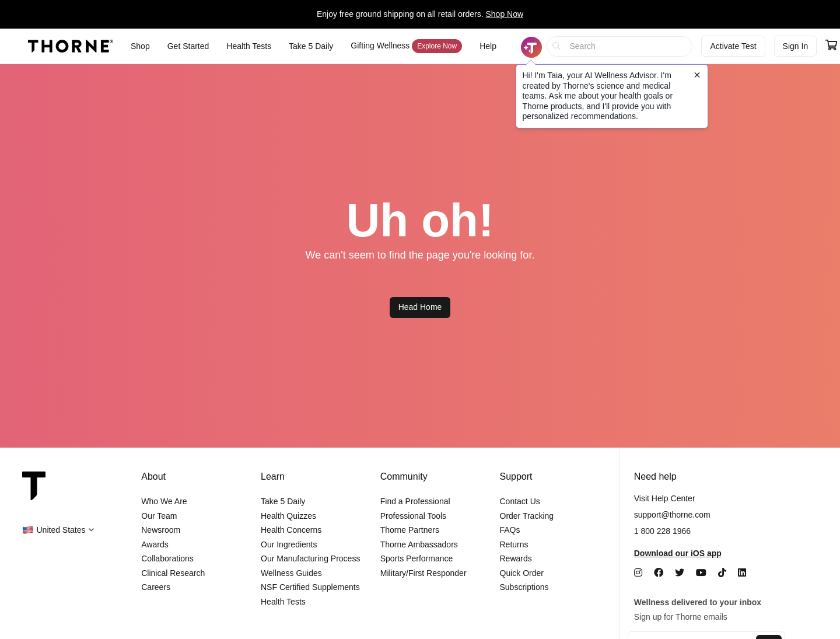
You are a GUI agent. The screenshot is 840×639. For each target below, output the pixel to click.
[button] (58, 530)
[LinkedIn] (742, 573)
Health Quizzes (288, 516)
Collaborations (167, 558)
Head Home (420, 307)
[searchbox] (620, 46)
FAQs (510, 530)
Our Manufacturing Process (310, 558)
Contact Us (520, 501)
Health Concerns (291, 530)
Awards (155, 544)
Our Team (159, 516)
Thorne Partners (410, 530)
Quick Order (522, 573)
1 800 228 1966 (662, 531)
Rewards (516, 558)
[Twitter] (680, 573)
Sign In (796, 46)
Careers (156, 587)
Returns (514, 544)
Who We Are (164, 501)
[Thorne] (71, 46)
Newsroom (161, 530)
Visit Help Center (665, 498)
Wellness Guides (291, 573)
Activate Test (733, 46)
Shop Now (504, 14)
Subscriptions (524, 587)
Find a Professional (415, 501)
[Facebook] (659, 573)
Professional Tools (413, 516)
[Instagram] (638, 573)
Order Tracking (527, 516)
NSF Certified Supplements (310, 587)
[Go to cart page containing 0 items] (831, 46)
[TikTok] (722, 573)
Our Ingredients (289, 544)
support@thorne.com (672, 515)
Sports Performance (417, 558)
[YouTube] (701, 573)
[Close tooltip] (697, 75)
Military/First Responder (423, 573)
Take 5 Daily (283, 501)
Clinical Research (173, 573)
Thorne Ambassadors (419, 544)
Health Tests (283, 602)
